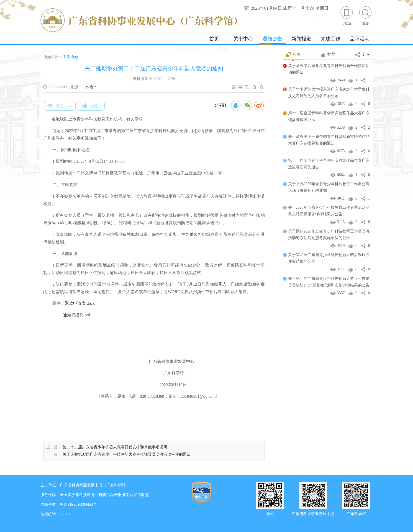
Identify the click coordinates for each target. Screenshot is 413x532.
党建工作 (330, 39)
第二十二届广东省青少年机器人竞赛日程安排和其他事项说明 (115, 447)
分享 (362, 55)
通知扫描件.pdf (77, 315)
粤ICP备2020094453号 (78, 504)
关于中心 (243, 39)
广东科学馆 (356, 513)
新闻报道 (301, 39)
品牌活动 (360, 39)
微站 (270, 513)
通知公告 (272, 39)
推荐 (328, 55)
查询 (366, 16)
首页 (214, 39)
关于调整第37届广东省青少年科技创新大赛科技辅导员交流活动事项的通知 (127, 454)
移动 (347, 16)
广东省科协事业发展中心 (313, 513)
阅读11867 (60, 105)
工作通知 (70, 57)
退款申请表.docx (80, 303)
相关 (293, 55)
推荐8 (91, 105)
